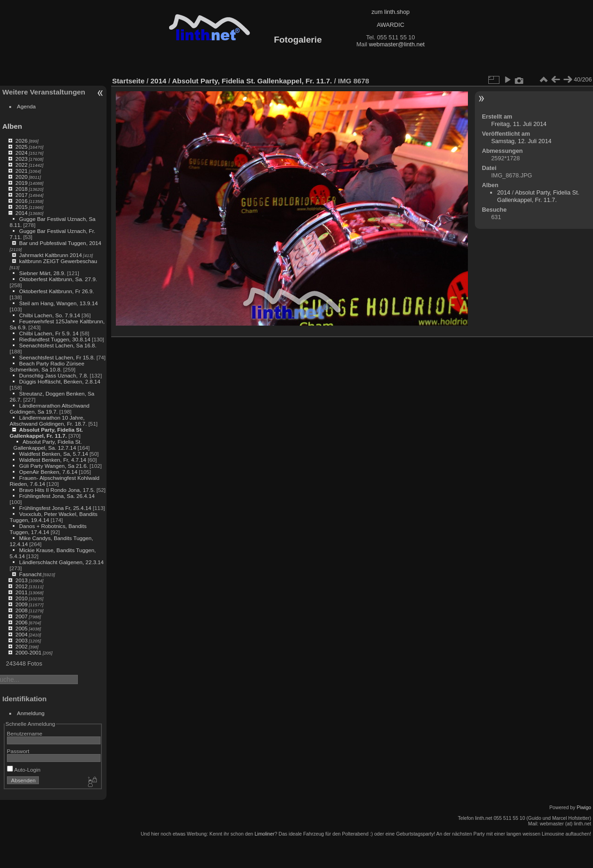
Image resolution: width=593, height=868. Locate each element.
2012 (21, 586)
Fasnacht (30, 574)
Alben (12, 126)
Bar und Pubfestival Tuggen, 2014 (60, 243)
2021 (21, 171)
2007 (21, 616)
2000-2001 (28, 652)
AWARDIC (390, 25)
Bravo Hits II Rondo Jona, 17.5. (57, 490)
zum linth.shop (391, 12)
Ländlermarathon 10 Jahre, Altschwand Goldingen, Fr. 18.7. (48, 421)
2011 (21, 592)
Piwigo (584, 807)
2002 (21, 646)
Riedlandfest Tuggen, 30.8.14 (55, 339)
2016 (21, 201)
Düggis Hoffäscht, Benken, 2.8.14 (60, 381)
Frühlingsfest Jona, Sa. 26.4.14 (57, 496)
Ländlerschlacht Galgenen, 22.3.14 (61, 562)
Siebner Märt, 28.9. (42, 273)
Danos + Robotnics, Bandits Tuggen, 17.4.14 (48, 529)
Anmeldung (31, 713)
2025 (21, 147)
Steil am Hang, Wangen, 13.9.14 (58, 303)
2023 (21, 159)
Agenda (27, 106)
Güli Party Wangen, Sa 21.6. (54, 466)
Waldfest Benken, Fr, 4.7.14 (53, 460)
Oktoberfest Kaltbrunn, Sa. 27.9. (58, 279)
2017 (21, 195)
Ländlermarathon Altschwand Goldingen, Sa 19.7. (50, 409)
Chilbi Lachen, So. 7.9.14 (49, 315)
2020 (21, 177)
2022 (21, 165)
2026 (21, 141)
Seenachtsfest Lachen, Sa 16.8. (58, 345)
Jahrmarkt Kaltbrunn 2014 (50, 255)
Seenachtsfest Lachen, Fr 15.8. (57, 357)
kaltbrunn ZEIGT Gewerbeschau (58, 261)
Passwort (18, 751)
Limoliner (264, 834)
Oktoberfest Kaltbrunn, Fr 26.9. (57, 291)
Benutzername (25, 733)
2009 (21, 604)
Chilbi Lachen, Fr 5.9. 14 (49, 333)
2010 (21, 598)
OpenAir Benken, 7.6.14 (48, 472)
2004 (21, 634)
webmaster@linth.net (397, 44)
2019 (21, 183)
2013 (21, 580)
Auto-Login (24, 770)
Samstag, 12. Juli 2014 (521, 141)
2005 (21, 628)
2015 (21, 207)
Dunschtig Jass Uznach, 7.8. (54, 375)
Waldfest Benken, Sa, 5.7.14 (54, 454)
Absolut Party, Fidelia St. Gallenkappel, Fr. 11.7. (46, 433)
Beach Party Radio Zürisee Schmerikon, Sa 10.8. (47, 366)
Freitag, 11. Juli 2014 (519, 124)
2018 (21, 189)
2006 (21, 622)
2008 (21, 610)
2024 (21, 153)
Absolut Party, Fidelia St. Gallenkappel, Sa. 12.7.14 (48, 445)
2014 (21, 213)
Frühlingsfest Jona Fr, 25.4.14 (55, 508)
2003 (21, 640)
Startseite (128, 81)
